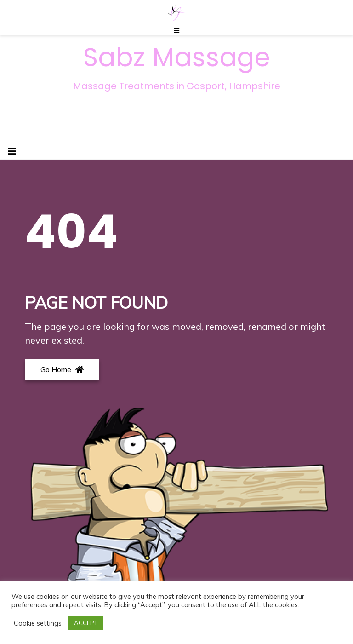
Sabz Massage (177, 57)
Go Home (62, 369)
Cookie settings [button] (38, 623)
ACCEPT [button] (86, 623)
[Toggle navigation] (12, 151)
